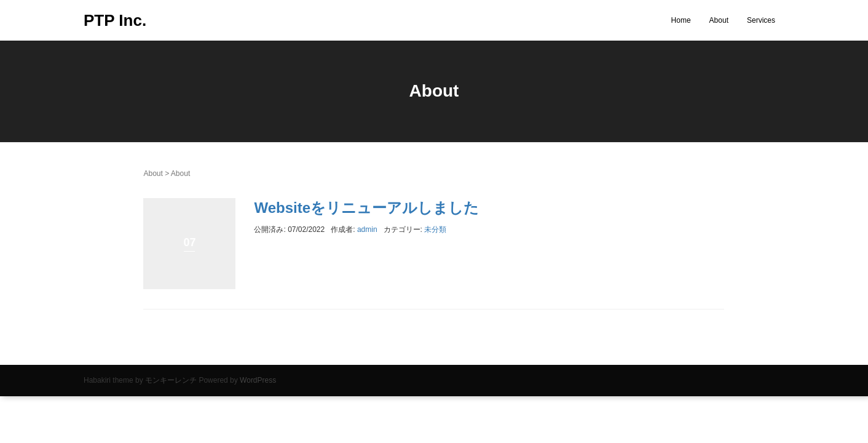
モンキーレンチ (171, 380)
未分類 (435, 229)
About (719, 20)
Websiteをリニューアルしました (366, 208)
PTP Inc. (115, 20)
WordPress (258, 380)
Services (761, 20)
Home (681, 20)
